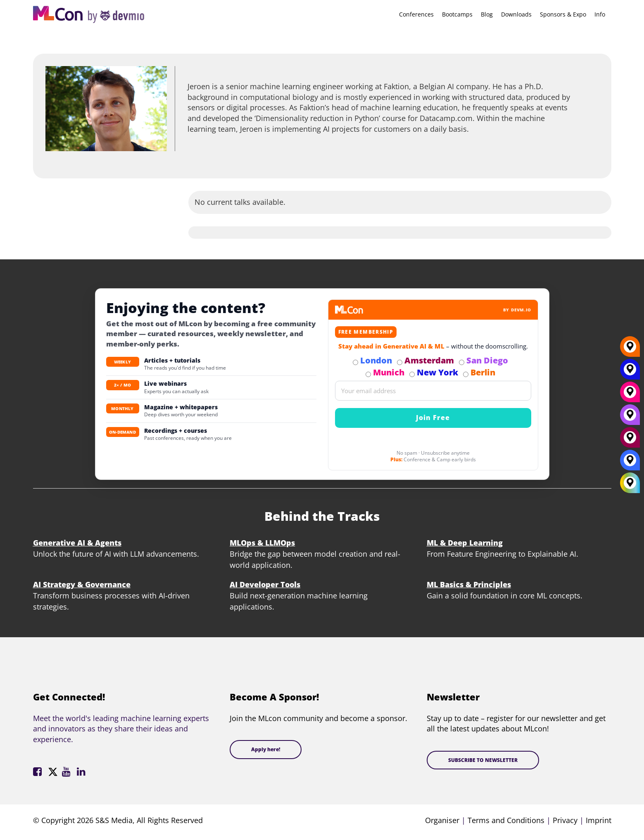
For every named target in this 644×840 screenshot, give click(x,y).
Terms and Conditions (506, 820)
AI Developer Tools (265, 584)
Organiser (442, 820)
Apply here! (266, 749)
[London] (630, 463)
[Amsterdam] (630, 440)
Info (600, 14)
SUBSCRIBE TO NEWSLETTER (483, 760)
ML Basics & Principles (469, 584)
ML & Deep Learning (465, 543)
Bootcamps (457, 14)
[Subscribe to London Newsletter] (355, 362)
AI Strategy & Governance (82, 584)
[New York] (630, 372)
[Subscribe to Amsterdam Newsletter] (400, 362)
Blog (487, 14)
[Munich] (630, 395)
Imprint (599, 820)
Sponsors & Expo (563, 14)
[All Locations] (630, 483)
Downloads (516, 14)
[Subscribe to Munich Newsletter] (368, 374)
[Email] (433, 391)
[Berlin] (630, 349)
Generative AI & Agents (77, 543)
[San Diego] (630, 418)
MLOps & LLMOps (262, 543)
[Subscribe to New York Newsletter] (412, 374)
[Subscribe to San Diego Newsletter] (462, 362)
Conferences (416, 14)
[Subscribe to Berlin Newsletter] (466, 374)
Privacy (565, 820)
